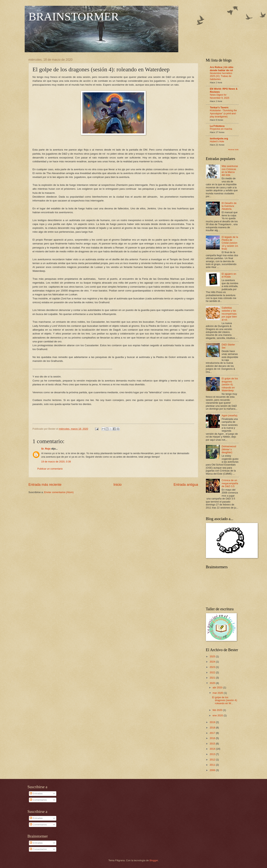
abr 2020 (218, 687)
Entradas (36, 793)
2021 (213, 678)
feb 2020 (218, 710)
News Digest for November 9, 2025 (220, 96)
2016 (213, 738)
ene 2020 (218, 715)
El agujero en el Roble (229, 275)
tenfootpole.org (219, 138)
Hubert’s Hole (217, 141)
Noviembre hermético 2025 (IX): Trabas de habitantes (221, 76)
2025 (213, 656)
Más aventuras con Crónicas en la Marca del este (230, 170)
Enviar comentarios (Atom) (59, 492)
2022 (213, 672)
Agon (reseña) (230, 415)
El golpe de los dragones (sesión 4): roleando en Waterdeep (230, 384)
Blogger (154, 860)
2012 (213, 760)
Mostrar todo (233, 149)
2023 (213, 667)
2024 (213, 662)
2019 (213, 722)
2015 (213, 744)
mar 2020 (218, 693)
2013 (213, 754)
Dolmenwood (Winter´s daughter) (229, 449)
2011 (213, 765)
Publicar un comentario (50, 469)
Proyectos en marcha (221, 129)
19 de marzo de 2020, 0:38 (56, 462)
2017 (213, 733)
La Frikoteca (217, 126)
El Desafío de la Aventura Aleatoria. (229, 206)
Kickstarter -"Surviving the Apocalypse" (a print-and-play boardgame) (223, 114)
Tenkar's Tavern (219, 107)
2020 (213, 683)
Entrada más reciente (45, 485)
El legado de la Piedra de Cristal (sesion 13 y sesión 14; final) (230, 243)
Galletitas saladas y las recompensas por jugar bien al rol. (229, 314)
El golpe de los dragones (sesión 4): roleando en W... (225, 700)
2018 (213, 728)
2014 (213, 749)
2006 (213, 770)
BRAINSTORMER (74, 17)
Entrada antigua (186, 485)
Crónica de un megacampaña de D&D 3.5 (230, 483)
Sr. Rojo (46, 449)
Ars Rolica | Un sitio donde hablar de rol (222, 69)
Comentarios (38, 800)
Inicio (117, 485)
